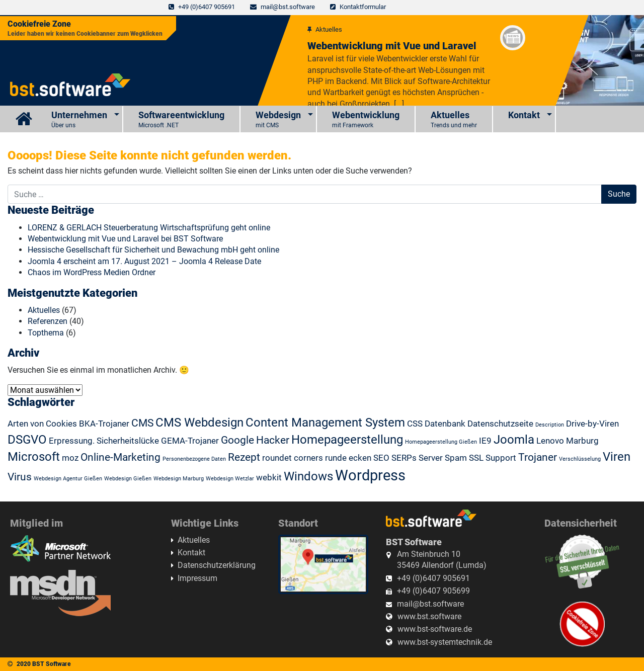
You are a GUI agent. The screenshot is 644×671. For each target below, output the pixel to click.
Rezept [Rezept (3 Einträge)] (244, 457)
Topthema (46, 333)
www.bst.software (429, 616)
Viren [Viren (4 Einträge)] (617, 457)
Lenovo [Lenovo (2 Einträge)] (550, 441)
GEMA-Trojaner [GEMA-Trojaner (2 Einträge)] (190, 441)
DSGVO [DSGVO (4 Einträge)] (27, 440)
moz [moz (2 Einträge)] (70, 458)
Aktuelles (454, 120)
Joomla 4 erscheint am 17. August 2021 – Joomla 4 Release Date (144, 261)
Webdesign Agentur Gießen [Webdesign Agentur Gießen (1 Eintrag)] (68, 479)
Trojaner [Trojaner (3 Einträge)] (538, 457)
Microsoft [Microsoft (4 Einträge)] (34, 457)
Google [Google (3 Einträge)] (237, 440)
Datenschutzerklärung (217, 565)
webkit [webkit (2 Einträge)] (269, 477)
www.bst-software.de (435, 629)
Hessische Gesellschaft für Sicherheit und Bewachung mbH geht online (153, 250)
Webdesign (278, 120)
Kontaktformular (363, 7)
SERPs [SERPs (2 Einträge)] (404, 458)
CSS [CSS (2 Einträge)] (415, 424)
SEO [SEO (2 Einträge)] (381, 458)
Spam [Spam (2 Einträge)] (456, 458)
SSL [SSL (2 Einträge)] (476, 458)
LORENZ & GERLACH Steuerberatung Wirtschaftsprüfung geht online (149, 228)
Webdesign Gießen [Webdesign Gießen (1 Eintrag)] (128, 479)
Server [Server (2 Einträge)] (431, 458)
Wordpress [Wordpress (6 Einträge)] (370, 475)
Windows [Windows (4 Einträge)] (308, 476)
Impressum (197, 578)
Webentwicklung (366, 120)
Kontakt (524, 115)
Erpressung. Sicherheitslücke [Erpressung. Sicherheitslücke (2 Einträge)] (104, 441)
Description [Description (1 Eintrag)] (550, 425)
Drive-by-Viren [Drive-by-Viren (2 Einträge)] (592, 424)
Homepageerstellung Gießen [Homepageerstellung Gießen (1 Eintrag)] (441, 442)
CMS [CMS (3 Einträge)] (142, 423)
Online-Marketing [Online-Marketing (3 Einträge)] (120, 457)
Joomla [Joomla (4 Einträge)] (514, 440)
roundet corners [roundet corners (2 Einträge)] (293, 458)
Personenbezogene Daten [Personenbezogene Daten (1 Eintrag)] (194, 459)
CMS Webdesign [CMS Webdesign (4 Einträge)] (199, 423)
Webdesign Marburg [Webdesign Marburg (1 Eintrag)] (179, 479)
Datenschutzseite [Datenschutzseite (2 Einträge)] (500, 424)
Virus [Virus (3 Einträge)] (20, 477)
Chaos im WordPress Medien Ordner (92, 272)
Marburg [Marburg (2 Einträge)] (582, 441)
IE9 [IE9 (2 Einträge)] (485, 441)
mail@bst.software (288, 7)
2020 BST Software (44, 664)
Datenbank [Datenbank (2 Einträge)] (445, 424)
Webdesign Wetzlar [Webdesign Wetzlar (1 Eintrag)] (230, 479)
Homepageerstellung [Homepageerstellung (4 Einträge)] (347, 440)
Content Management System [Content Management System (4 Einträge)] (325, 423)
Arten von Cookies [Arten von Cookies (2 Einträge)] (42, 424)
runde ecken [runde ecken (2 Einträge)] (348, 458)
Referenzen (48, 321)
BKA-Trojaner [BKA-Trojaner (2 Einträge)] (104, 424)
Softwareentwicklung (181, 120)
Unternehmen (79, 120)
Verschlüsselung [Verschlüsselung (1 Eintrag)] (580, 459)
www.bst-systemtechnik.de (445, 642)
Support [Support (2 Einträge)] (501, 458)
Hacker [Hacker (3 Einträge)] (273, 440)
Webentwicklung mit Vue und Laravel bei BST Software (125, 239)
